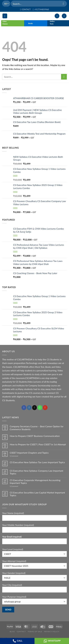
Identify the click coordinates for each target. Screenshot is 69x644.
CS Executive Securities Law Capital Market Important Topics (37, 494)
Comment (14, 456)
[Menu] (5, 16)
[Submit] (63, 4)
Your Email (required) (34, 541)
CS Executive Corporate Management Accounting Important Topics (35, 482)
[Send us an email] (35, 408)
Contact (21, 632)
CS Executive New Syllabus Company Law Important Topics (37, 472)
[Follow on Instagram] (29, 408)
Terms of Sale (35, 632)
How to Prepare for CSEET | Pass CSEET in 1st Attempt (38, 444)
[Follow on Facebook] (24, 408)
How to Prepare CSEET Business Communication (35, 436)
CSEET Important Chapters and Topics (29, 453)
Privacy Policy (52, 632)
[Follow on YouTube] (45, 408)
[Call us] (40, 408)
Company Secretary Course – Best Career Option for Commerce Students (37, 428)
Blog (12, 632)
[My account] (57, 16)
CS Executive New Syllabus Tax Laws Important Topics (37, 462)
